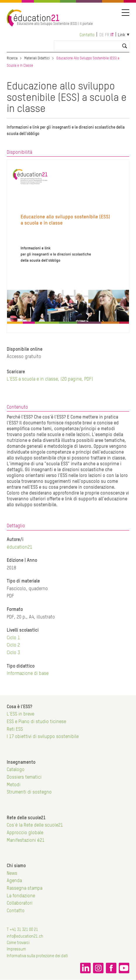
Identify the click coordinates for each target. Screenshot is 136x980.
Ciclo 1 (13, 638)
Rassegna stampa (25, 889)
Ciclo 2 (13, 645)
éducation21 (19, 547)
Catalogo (16, 770)
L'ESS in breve (20, 714)
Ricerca (12, 58)
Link (122, 35)
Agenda (14, 881)
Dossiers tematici (24, 777)
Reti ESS (15, 730)
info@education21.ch (25, 936)
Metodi (14, 785)
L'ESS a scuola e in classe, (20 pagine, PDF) (50, 379)
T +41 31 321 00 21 (22, 930)
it (112, 35)
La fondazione (21, 896)
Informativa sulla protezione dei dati (37, 956)
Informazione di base (28, 674)
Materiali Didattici (37, 58)
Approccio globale (25, 833)
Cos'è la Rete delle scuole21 (35, 825)
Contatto (87, 35)
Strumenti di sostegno (29, 792)
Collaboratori (20, 903)
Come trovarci (18, 943)
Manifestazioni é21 (26, 841)
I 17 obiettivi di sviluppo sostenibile (43, 737)
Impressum (16, 949)
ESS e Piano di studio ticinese (36, 722)
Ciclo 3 (13, 653)
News (12, 874)
